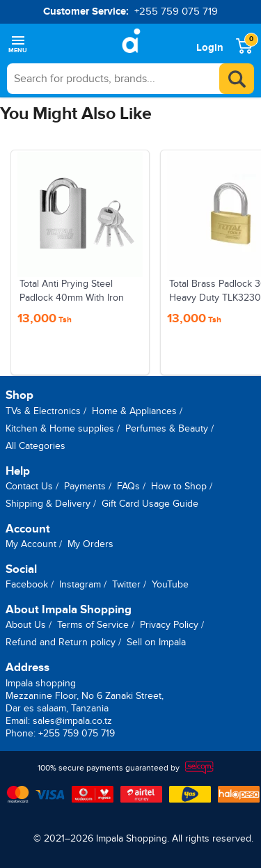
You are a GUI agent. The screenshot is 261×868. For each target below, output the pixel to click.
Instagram (80, 584)
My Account (31, 544)
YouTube (170, 584)
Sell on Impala (156, 642)
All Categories (35, 446)
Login (210, 48)
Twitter (126, 584)
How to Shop (179, 486)
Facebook (27, 584)
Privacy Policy (169, 625)
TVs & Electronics (43, 411)
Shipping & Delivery (48, 504)
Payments (85, 486)
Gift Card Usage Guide (150, 504)
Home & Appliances (134, 411)
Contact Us (29, 486)
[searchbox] (130, 79)
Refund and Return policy (61, 642)
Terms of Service (93, 625)
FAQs (128, 486)
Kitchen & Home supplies (60, 428)
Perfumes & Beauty (167, 428)
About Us (26, 625)
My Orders (90, 544)
